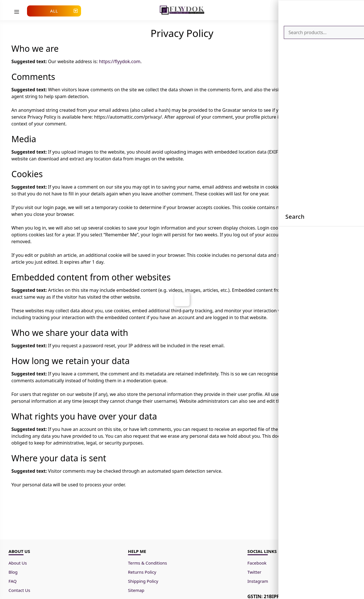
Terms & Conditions (149, 564)
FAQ (13, 582)
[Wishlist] (327, 9)
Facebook (258, 564)
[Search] (347, 10)
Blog (13, 573)
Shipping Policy (144, 582)
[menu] (17, 12)
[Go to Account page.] (318, 11)
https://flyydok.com (120, 63)
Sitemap (137, 591)
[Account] (318, 10)
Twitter (255, 573)
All (54, 11)
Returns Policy (143, 573)
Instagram (258, 582)
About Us (18, 564)
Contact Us (20, 591)
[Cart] (337, 9)
